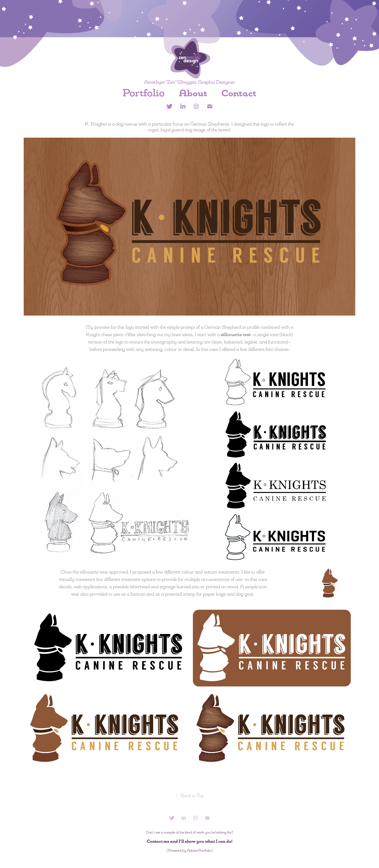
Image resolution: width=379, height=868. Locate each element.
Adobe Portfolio (199, 850)
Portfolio (144, 93)
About (193, 93)
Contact (239, 93)
